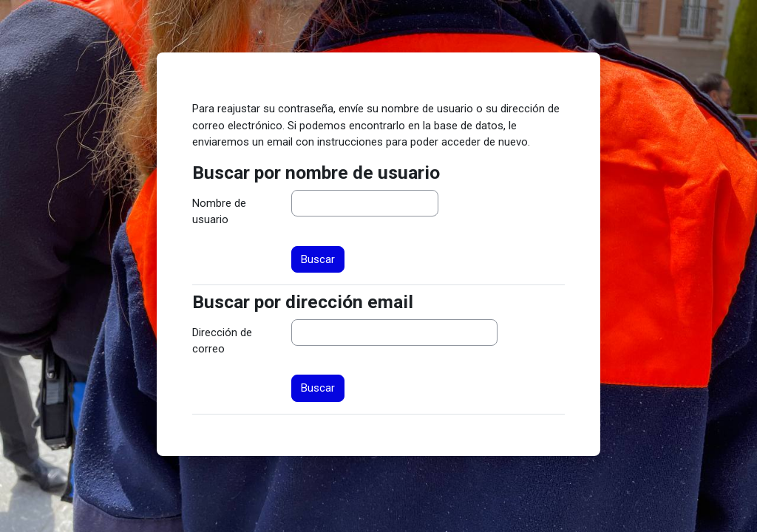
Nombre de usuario (219, 211)
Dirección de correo (222, 341)
